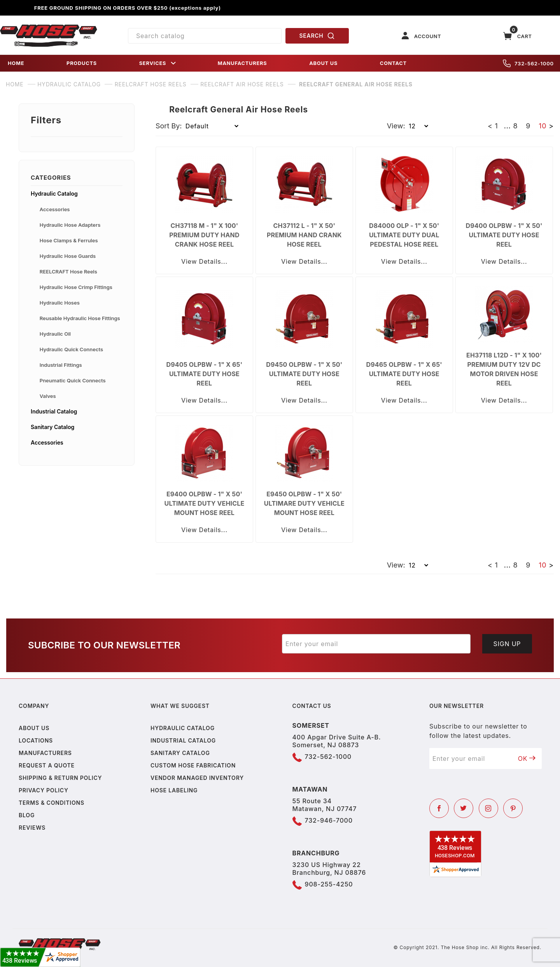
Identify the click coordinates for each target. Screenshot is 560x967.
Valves (48, 396)
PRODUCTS (82, 63)
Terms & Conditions (52, 803)
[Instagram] (488, 808)
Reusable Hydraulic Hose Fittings (80, 318)
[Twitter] (464, 808)
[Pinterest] (513, 808)
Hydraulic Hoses (60, 303)
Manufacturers (45, 753)
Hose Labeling (174, 790)
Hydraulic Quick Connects (71, 349)
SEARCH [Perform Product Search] (317, 36)
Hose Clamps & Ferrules (69, 240)
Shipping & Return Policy (60, 778)
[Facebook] (439, 808)
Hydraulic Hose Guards (68, 256)
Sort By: (169, 126)
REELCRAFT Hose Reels (68, 272)
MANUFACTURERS (242, 63)
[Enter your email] (376, 644)
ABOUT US (323, 63)
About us (34, 728)
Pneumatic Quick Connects (73, 380)
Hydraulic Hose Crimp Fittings (76, 287)
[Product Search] (205, 36)
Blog (27, 815)
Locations (36, 740)
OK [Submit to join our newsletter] (527, 759)
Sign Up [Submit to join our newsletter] (507, 644)
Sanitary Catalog (52, 427)
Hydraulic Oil (55, 334)
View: (396, 126)
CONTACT (393, 63)
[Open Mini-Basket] (518, 36)
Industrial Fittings (61, 365)
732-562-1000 (528, 63)
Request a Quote (47, 765)
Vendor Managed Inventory (197, 778)
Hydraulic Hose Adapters (70, 225)
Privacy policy (44, 790)
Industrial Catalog (54, 411)
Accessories (55, 209)
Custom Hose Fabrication (193, 765)
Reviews (32, 828)
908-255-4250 (329, 884)
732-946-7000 (329, 820)
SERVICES (158, 63)
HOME (16, 63)
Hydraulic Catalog (54, 194)
